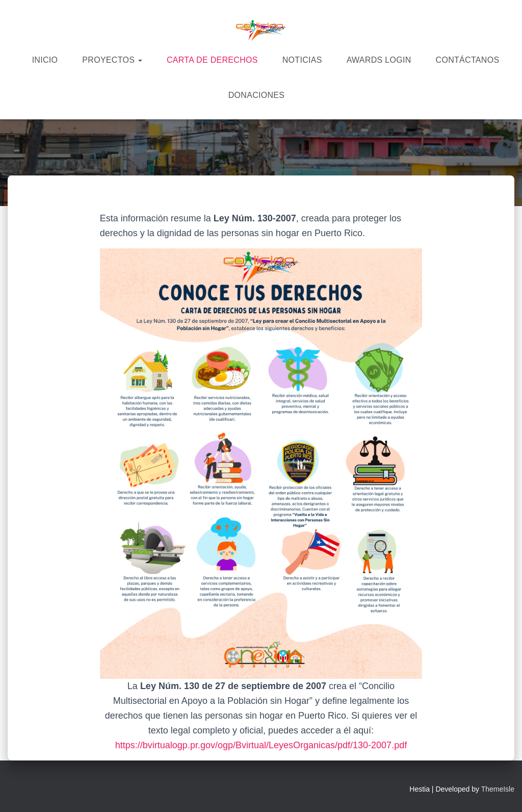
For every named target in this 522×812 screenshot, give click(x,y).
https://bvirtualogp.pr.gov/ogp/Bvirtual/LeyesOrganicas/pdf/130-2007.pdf (261, 745)
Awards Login (379, 60)
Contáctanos (468, 60)
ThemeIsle (498, 789)
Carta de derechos (212, 60)
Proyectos (112, 60)
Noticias (302, 60)
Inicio (45, 60)
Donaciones (257, 95)
